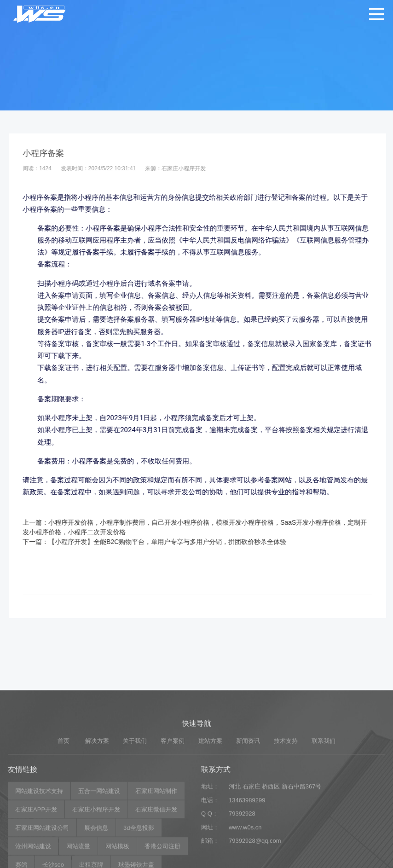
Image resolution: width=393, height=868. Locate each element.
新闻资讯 (248, 802)
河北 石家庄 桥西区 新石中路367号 (275, 848)
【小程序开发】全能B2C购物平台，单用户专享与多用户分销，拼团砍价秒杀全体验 (177, 542)
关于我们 (135, 802)
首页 (64, 802)
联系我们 (324, 802)
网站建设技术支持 (39, 853)
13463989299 (247, 862)
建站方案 (210, 802)
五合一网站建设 (99, 853)
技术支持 (286, 802)
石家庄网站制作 (156, 853)
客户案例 (173, 802)
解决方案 (97, 802)
